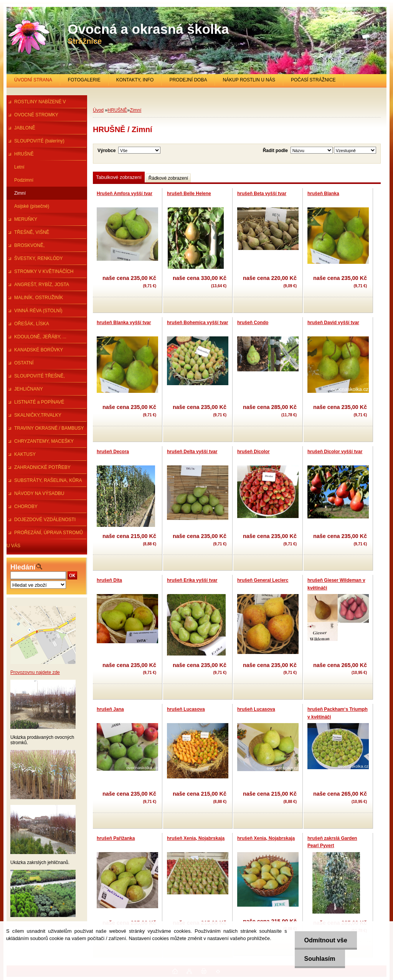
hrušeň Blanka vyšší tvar (124, 323)
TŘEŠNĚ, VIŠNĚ (32, 232)
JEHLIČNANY (29, 389)
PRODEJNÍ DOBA (188, 80)
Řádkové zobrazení (168, 178)
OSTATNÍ (24, 363)
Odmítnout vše (326, 940)
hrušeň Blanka (323, 194)
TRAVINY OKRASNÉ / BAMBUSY (49, 428)
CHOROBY (26, 507)
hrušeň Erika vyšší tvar (192, 580)
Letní (19, 167)
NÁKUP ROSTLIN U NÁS (249, 80)
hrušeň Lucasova (186, 709)
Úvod (98, 110)
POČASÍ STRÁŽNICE (313, 80)
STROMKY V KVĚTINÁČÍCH (44, 271)
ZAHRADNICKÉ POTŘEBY (42, 467)
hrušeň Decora (113, 452)
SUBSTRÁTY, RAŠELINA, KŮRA (48, 480)
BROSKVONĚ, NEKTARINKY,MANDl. (29, 247)
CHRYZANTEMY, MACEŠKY (44, 441)
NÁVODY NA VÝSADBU (39, 493)
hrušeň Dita (109, 580)
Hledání (23, 567)
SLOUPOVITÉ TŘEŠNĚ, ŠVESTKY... (36, 378)
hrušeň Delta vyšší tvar (192, 452)
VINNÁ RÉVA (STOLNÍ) (38, 311)
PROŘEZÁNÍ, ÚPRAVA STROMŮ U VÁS (45, 535)
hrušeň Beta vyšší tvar (262, 194)
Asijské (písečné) (32, 206)
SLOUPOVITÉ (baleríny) (39, 141)
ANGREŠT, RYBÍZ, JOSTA (42, 285)
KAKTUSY (25, 454)
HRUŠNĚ (24, 154)
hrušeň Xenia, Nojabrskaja (196, 838)
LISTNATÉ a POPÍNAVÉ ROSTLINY (35, 404)
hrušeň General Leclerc (263, 580)
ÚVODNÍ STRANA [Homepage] (33, 80)
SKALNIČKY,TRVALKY (38, 415)
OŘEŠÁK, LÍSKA (32, 324)
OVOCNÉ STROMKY (36, 115)
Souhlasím (320, 959)
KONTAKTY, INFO (135, 80)
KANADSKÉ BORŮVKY (39, 350)
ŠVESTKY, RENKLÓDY (39, 258)
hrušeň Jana (110, 709)
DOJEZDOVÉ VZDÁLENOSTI (45, 520)
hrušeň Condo (253, 323)
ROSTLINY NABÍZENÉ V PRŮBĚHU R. (36, 104)
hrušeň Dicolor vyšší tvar (335, 452)
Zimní (20, 193)
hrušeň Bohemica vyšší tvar (197, 323)
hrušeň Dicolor (253, 452)
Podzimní (24, 180)
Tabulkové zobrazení (119, 177)
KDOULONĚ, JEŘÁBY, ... (40, 337)
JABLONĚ (25, 128)
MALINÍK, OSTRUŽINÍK (39, 298)
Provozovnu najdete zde (35, 672)
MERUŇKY (26, 219)
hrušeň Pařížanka (116, 838)
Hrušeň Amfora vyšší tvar (125, 194)
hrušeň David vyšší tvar (333, 323)
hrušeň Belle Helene (189, 194)
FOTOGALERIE (84, 80)
